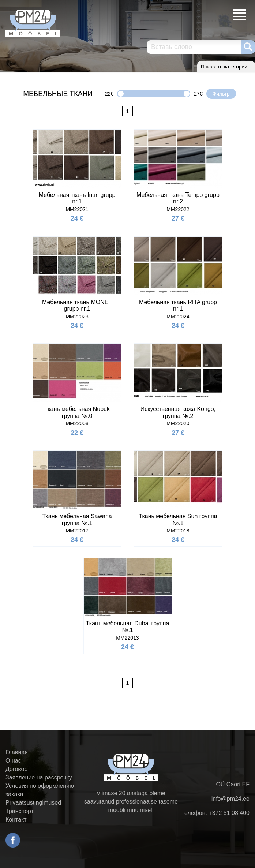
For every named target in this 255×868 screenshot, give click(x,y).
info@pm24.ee (230, 799)
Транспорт (20, 811)
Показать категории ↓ (226, 67)
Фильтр (221, 94)
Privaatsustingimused (33, 803)
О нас (13, 761)
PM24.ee (33, 23)
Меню (239, 15)
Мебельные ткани (58, 93)
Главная (17, 752)
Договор (16, 769)
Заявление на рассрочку (39, 777)
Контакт (16, 820)
